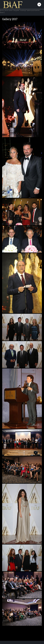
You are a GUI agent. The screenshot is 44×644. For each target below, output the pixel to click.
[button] (39, 4)
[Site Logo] (13, 5)
